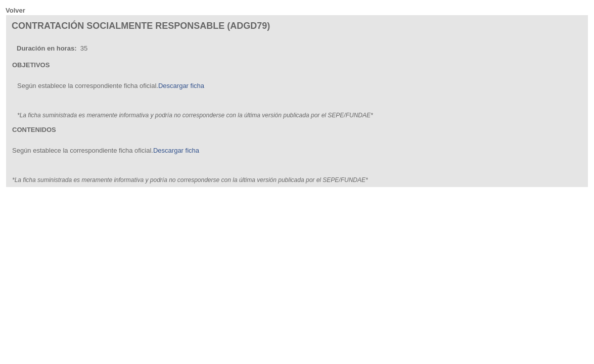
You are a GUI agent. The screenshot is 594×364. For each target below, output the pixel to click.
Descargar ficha (181, 86)
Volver (15, 10)
